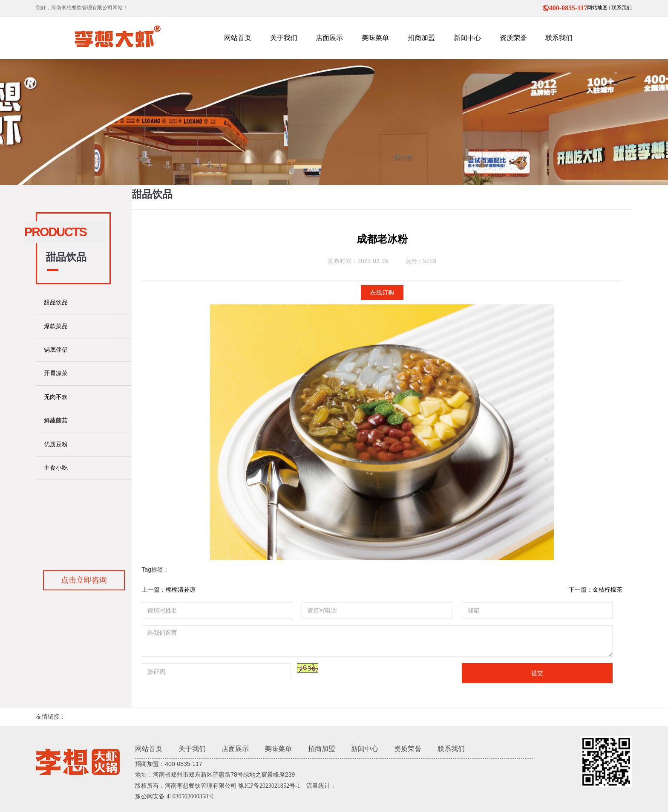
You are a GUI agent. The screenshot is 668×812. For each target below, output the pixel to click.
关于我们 (192, 749)
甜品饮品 (56, 302)
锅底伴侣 (56, 350)
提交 (537, 673)
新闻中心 (365, 749)
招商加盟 (322, 749)
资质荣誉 (408, 749)
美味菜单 (278, 749)
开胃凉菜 (56, 373)
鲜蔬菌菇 (56, 420)
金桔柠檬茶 (608, 590)
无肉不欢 (56, 397)
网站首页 (149, 749)
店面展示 (235, 749)
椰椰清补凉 (181, 590)
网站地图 (597, 8)
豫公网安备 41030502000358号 (175, 796)
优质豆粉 (56, 444)
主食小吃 (56, 468)
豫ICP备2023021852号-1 (269, 786)
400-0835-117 (565, 8)
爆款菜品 (56, 326)
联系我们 (622, 8)
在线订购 (382, 293)
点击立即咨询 (84, 580)
